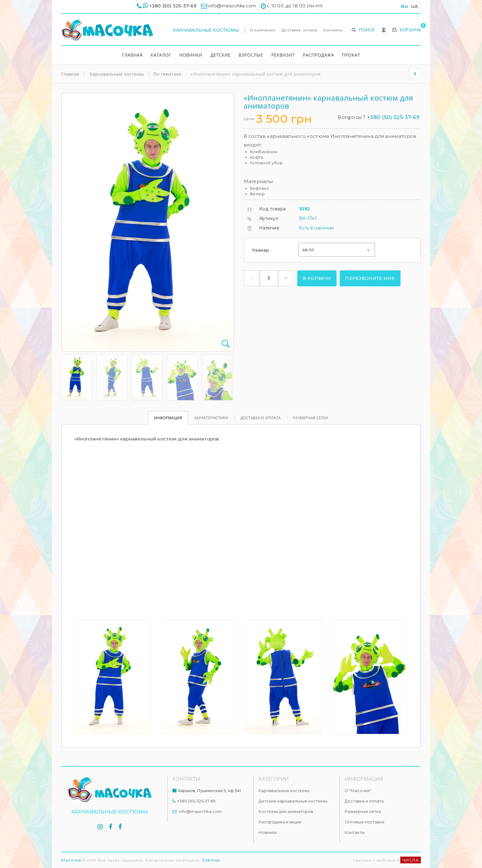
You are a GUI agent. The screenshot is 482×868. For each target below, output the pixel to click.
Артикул (269, 218)
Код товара (273, 209)
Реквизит (283, 55)
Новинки (191, 55)
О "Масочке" (358, 790)
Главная (132, 55)
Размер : (263, 250)
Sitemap (211, 860)
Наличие (269, 228)
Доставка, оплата (299, 30)
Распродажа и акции (280, 822)
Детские (220, 55)
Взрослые (251, 55)
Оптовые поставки (364, 822)
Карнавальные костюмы (206, 30)
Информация (168, 418)
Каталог (161, 55)
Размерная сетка (310, 418)
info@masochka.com (200, 811)
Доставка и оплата (261, 418)
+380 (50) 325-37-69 (173, 6)
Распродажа (318, 55)
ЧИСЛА (411, 860)
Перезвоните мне (370, 278)
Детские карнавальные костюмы (293, 801)
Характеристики (211, 418)
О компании (262, 30)
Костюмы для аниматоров (286, 811)
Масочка (71, 860)
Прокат (351, 55)
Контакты (333, 30)
